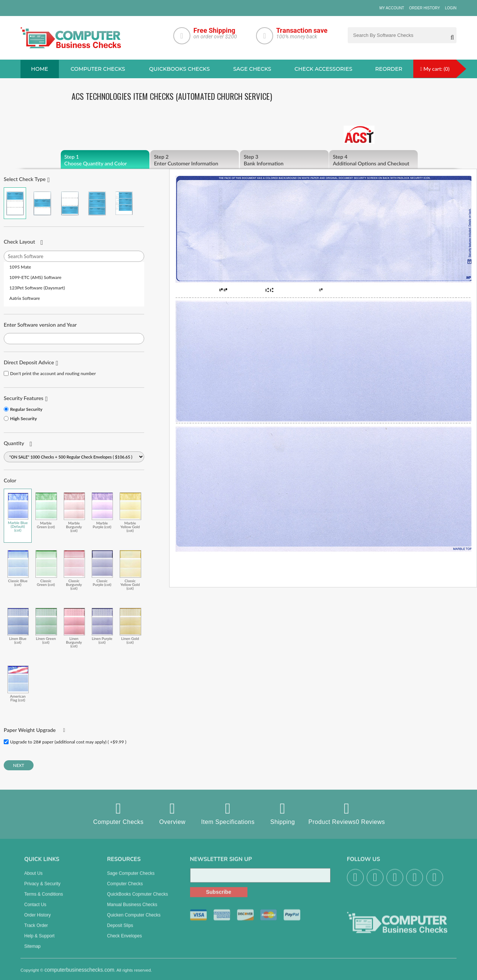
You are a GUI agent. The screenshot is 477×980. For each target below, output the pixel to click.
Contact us (35, 910)
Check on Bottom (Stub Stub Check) (70, 203)
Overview (172, 813)
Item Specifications (228, 813)
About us (33, 878)
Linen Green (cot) (46, 626)
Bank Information (284, 160)
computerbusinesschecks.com (79, 975)
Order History (425, 8)
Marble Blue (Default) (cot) (18, 512)
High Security (23, 418)
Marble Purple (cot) (102, 510)
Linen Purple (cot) (102, 626)
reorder (389, 69)
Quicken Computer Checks (134, 920)
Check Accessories (323, 69)
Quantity (14, 443)
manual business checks (132, 910)
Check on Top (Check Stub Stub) (15, 203)
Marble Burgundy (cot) (74, 512)
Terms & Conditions (44, 899)
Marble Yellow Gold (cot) (130, 512)
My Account (392, 8)
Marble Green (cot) (46, 510)
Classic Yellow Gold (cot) (130, 570)
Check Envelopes (124, 941)
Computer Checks (118, 813)
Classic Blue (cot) (18, 568)
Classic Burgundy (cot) (74, 570)
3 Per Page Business (97, 203)
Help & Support (39, 941)
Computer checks (98, 69)
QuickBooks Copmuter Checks (137, 899)
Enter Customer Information (195, 160)
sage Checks (252, 69)
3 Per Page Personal (124, 203)
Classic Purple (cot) (102, 568)
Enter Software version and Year (40, 325)
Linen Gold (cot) (130, 626)
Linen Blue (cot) (18, 626)
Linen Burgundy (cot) (74, 628)
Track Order (36, 930)
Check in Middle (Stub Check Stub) (42, 203)
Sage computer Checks (131, 878)
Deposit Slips (120, 930)
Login (451, 8)
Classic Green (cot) (46, 568)
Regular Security (26, 409)
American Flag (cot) (18, 684)
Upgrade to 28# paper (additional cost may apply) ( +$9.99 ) (68, 742)
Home (40, 69)
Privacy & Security (42, 889)
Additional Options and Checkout (373, 160)
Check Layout (19, 242)
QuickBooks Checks (179, 69)
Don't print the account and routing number (53, 373)
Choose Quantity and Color (105, 160)
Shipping (282, 813)
